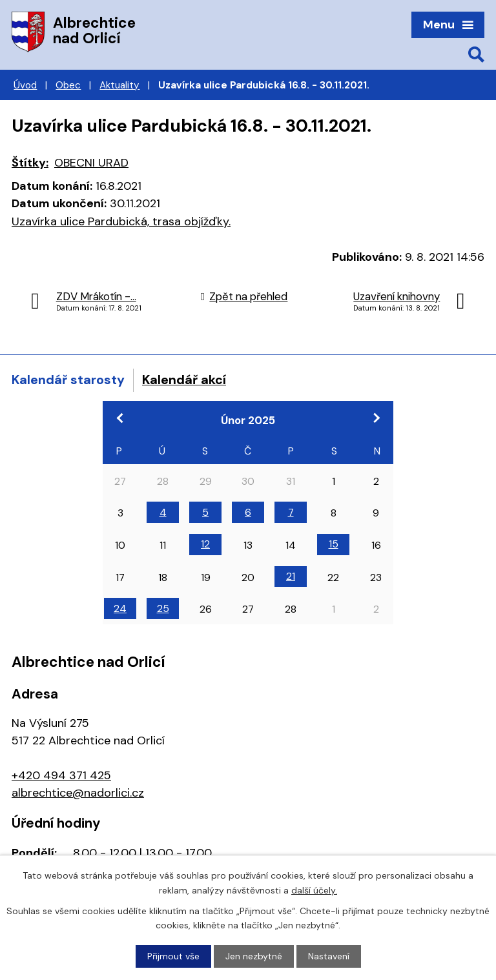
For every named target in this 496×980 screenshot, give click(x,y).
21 (291, 576)
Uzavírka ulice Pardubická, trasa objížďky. (121, 221)
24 (120, 608)
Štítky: (30, 163)
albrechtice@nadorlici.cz (78, 793)
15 (334, 544)
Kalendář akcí (184, 380)
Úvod (25, 85)
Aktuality (119, 85)
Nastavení (329, 956)
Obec (68, 85)
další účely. (314, 890)
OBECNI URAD (91, 163)
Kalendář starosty (68, 380)
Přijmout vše (173, 956)
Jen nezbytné (254, 956)
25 (163, 608)
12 (205, 544)
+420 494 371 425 (61, 775)
